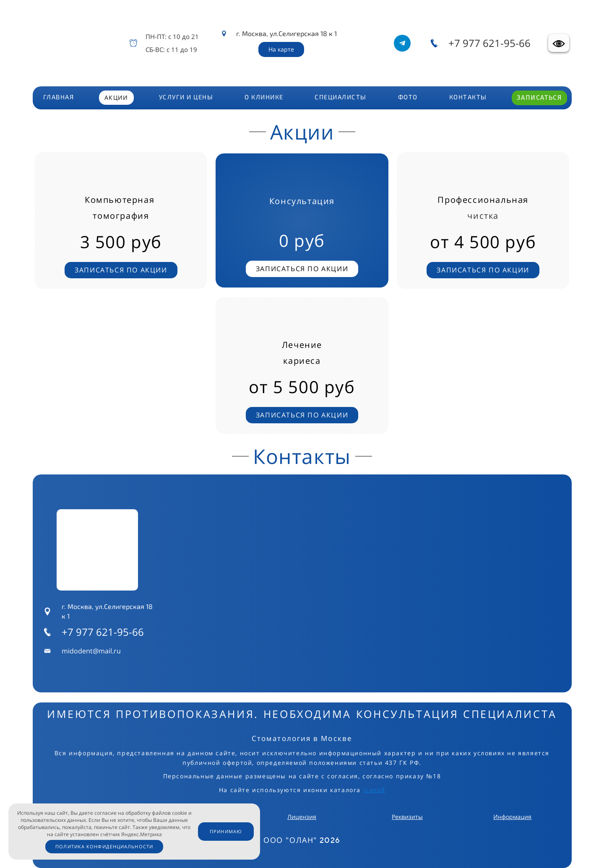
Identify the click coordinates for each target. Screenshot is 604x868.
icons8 (374, 790)
